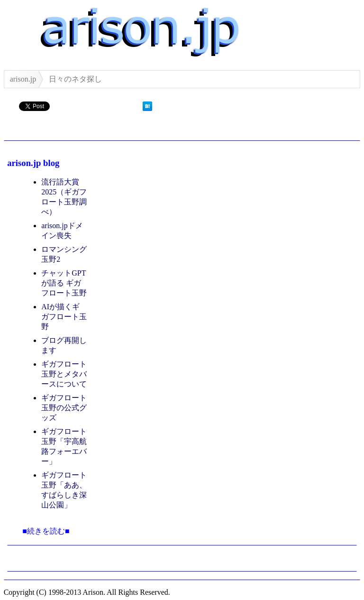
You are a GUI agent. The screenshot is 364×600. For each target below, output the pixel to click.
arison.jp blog (33, 163)
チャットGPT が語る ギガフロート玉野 (64, 283)
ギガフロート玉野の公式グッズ (64, 408)
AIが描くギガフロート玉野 (64, 317)
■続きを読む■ (46, 531)
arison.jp (23, 79)
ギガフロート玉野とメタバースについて (64, 374)
